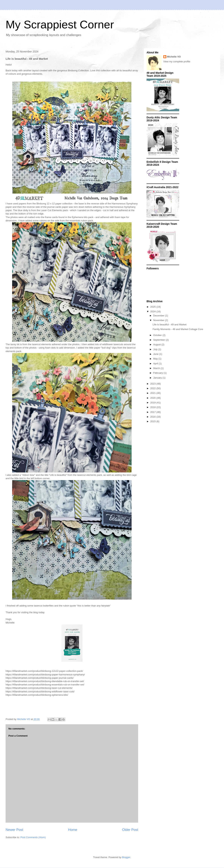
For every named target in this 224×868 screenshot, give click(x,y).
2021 (153, 393)
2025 (153, 307)
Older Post (130, 830)
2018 (153, 407)
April (156, 364)
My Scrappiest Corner (60, 25)
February (158, 373)
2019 (153, 403)
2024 (153, 311)
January (158, 378)
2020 (153, 398)
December (159, 316)
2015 (153, 421)
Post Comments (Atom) (33, 837)
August (157, 344)
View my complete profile (177, 62)
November (159, 320)
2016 (153, 417)
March (157, 368)
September (160, 340)
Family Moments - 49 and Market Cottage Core (178, 329)
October (158, 335)
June (156, 354)
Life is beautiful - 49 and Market (169, 325)
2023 (153, 384)
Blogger (126, 857)
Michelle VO (174, 57)
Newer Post (14, 830)
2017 (153, 412)
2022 (153, 388)
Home (73, 830)
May (156, 359)
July (156, 349)
